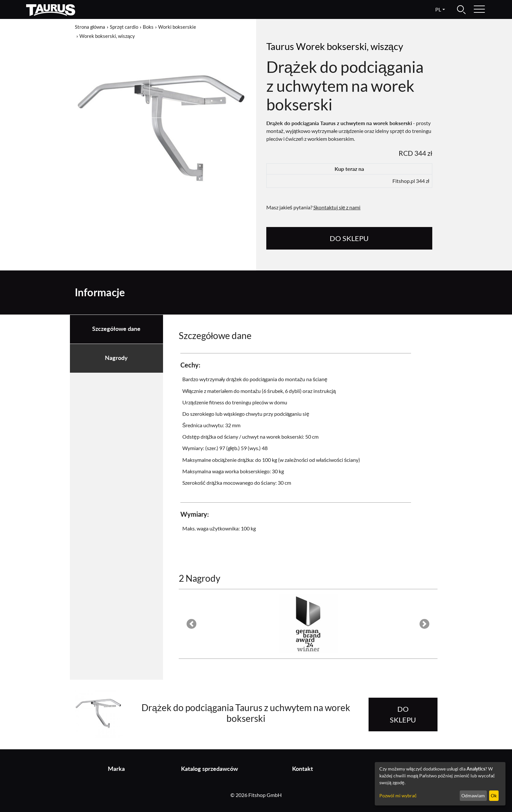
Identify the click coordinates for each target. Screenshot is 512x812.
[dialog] (440, 784)
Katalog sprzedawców (209, 769)
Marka (116, 769)
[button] (192, 624)
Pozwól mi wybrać (398, 796)
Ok (494, 796)
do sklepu (349, 238)
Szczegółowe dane (116, 329)
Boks (148, 27)
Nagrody (116, 358)
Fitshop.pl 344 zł (411, 181)
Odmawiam (473, 796)
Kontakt (303, 769)
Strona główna (90, 27)
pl (438, 9)
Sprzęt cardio (124, 27)
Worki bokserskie (177, 27)
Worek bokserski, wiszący (107, 36)
